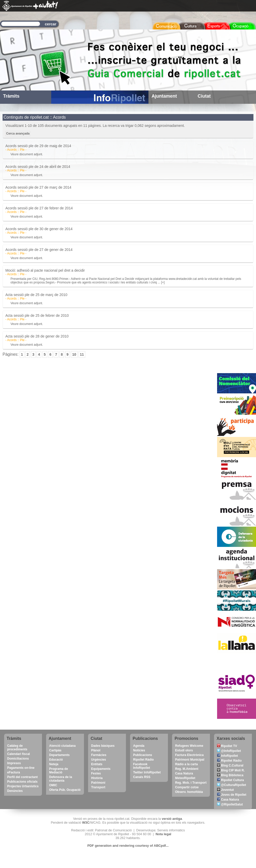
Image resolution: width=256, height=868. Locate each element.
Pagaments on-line (21, 768)
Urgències (99, 760)
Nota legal (163, 834)
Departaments (59, 755)
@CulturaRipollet (232, 785)
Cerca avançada (18, 134)
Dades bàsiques (103, 746)
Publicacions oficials (22, 782)
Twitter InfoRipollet (147, 772)
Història (97, 778)
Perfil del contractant (22, 777)
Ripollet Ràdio (143, 760)
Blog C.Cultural (230, 765)
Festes (96, 773)
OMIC (53, 785)
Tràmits (11, 96)
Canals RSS (142, 777)
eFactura (14, 772)
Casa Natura (184, 773)
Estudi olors (184, 750)
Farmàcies (99, 755)
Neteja (54, 764)
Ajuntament (164, 96)
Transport (98, 787)
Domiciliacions (18, 759)
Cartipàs (55, 750)
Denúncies (15, 791)
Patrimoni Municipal (190, 760)
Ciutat (204, 96)
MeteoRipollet (185, 778)
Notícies (139, 750)
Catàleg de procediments (17, 748)
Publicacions (143, 755)
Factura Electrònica (189, 755)
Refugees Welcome (189, 746)
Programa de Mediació (58, 771)
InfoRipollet (227, 756)
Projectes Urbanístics (23, 786)
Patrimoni (98, 783)
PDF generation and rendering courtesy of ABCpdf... (128, 846)
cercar (51, 24)
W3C (86, 823)
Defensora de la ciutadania (61, 779)
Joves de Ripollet (232, 795)
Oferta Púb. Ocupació (65, 790)
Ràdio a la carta (186, 764)
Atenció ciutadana (62, 746)
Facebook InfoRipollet (142, 766)
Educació (56, 760)
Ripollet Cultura (231, 780)
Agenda (139, 746)
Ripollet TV (227, 746)
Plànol (96, 750)
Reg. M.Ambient (187, 769)
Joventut (225, 790)
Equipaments (101, 769)
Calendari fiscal (19, 754)
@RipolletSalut (230, 804)
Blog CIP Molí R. (231, 770)
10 (74, 354)
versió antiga (172, 819)
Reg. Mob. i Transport (191, 783)
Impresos (14, 763)
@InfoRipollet (229, 751)
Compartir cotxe (187, 787)
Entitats (97, 764)
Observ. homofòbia (189, 792)
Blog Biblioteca (230, 775)
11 (82, 354)
